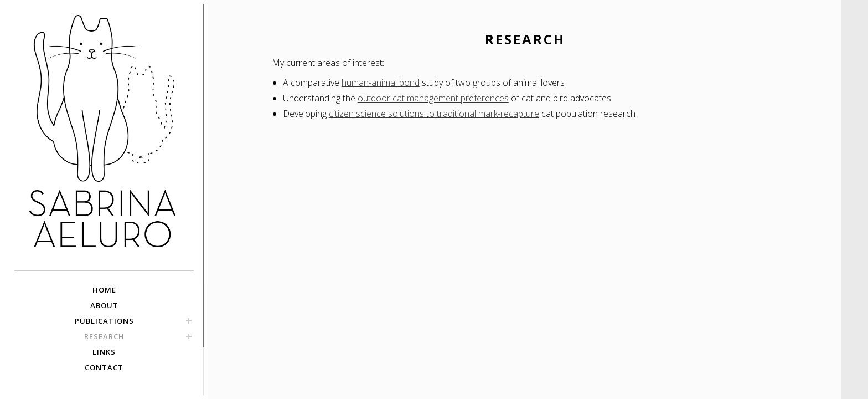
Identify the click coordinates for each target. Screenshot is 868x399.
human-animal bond (381, 83)
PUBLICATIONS (104, 321)
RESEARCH (104, 336)
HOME (104, 290)
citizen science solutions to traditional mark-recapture (434, 114)
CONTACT (104, 367)
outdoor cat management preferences (433, 98)
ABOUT (104, 305)
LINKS (104, 352)
